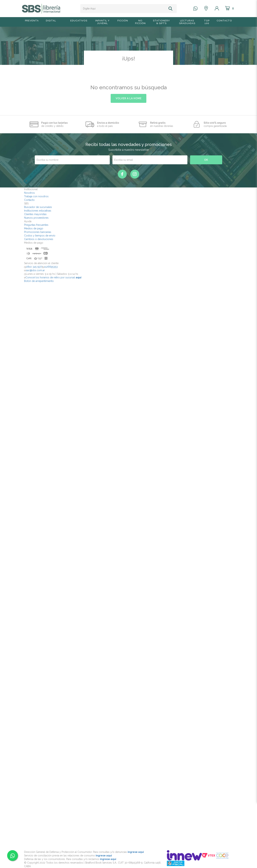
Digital (51, 21)
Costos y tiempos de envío (40, 236)
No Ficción (140, 22)
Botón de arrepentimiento (39, 281)
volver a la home (129, 98)
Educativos (79, 21)
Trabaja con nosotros (36, 196)
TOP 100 (207, 22)
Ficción (123, 21)
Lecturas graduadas (187, 22)
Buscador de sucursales (38, 207)
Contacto (224, 21)
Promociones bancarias (38, 232)
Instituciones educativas (38, 211)
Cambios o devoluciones (39, 239)
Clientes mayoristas (35, 214)
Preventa (32, 21)
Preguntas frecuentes (36, 225)
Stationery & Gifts (161, 22)
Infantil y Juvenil (102, 22)
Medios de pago (34, 228)
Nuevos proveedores (36, 218)
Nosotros (29, 193)
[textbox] (124, 9)
